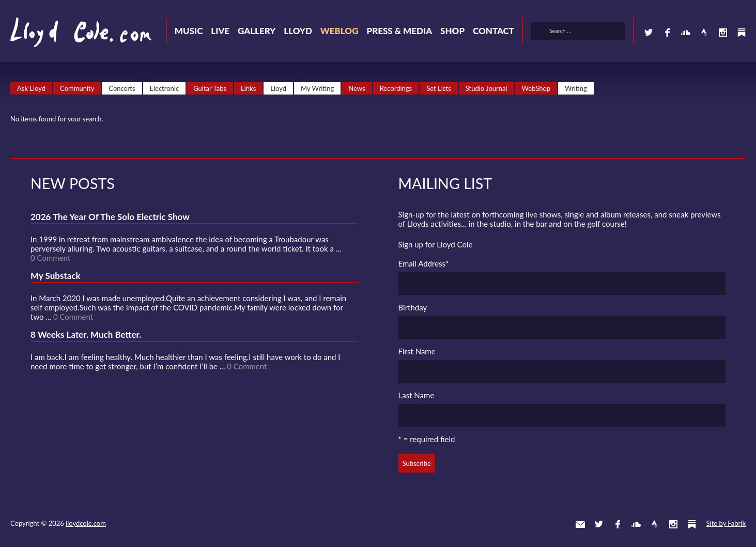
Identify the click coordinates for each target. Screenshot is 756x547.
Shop (452, 31)
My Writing (317, 88)
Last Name (416, 395)
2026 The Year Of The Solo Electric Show (110, 217)
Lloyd (298, 31)
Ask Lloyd (31, 88)
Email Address (424, 263)
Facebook (667, 33)
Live (220, 31)
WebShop (536, 88)
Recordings (396, 88)
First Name (417, 351)
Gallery (257, 31)
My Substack (56, 276)
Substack (742, 33)
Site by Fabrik (726, 523)
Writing (576, 88)
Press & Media (399, 31)
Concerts (122, 88)
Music (189, 31)
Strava (704, 33)
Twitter (649, 33)
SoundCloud (686, 33)
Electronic (165, 88)
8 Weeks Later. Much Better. (86, 334)
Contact (493, 31)
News (357, 88)
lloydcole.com (86, 523)
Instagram (723, 33)
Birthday (413, 307)
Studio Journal (487, 88)
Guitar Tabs (210, 88)
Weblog (340, 31)
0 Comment (50, 258)
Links (248, 88)
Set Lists (439, 88)
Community (77, 88)
